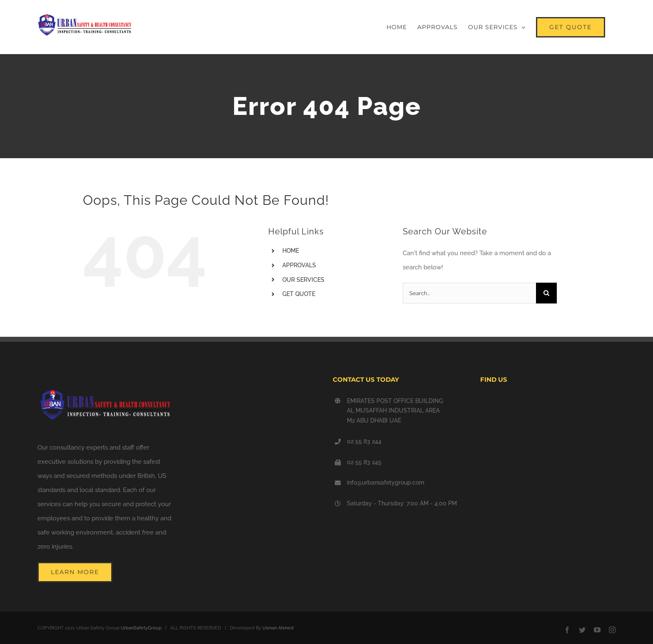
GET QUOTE (299, 294)
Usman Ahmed (278, 628)
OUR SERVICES (303, 280)
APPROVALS (299, 265)
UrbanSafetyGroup (141, 628)
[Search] (546, 293)
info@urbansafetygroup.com (386, 482)
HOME (291, 251)
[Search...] (469, 293)
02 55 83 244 (364, 441)
